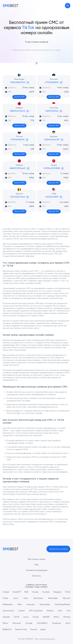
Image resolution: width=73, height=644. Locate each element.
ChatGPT (17, 592)
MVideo (50, 611)
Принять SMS (19, 97)
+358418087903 (17, 82)
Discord (34, 629)
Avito (68, 623)
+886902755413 (17, 111)
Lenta (26, 617)
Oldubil (6, 592)
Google (29, 623)
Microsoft (17, 623)
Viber (26, 598)
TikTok (68, 592)
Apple (43, 629)
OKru (60, 611)
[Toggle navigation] (68, 6)
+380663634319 (52, 140)
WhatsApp (53, 598)
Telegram (57, 592)
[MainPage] (11, 6)
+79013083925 (17, 140)
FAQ (37, 565)
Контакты (36, 576)
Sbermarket (45, 604)
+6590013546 (52, 111)
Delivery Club (21, 629)
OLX (68, 611)
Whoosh (67, 598)
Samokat (31, 604)
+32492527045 (17, 197)
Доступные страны (37, 559)
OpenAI (6, 617)
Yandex (35, 592)
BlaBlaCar (7, 629)
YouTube (46, 592)
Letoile (36, 617)
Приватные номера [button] (58, 549)
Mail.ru (57, 617)
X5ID (26, 592)
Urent (16, 598)
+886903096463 (17, 168)
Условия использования (37, 570)
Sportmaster (8, 611)
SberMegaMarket (63, 604)
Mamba (67, 617)
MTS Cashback (36, 611)
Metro (5, 623)
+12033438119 (52, 197)
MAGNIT (46, 617)
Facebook (57, 623)
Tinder (5, 598)
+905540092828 (52, 168)
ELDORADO (42, 623)
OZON (16, 617)
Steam (22, 611)
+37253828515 (52, 82)
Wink (20, 604)
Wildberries (8, 604)
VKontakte (38, 598)
